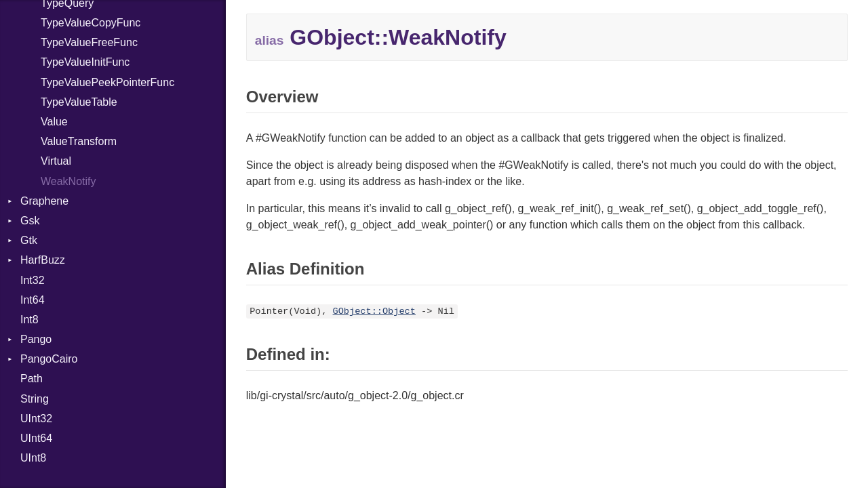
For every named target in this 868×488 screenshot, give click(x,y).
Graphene (44, 201)
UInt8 (33, 458)
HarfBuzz (43, 260)
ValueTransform (79, 141)
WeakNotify (68, 181)
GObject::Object (374, 311)
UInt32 (36, 419)
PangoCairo (49, 359)
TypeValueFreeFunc (89, 42)
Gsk (30, 221)
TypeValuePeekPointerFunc (107, 82)
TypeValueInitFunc (85, 62)
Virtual (56, 161)
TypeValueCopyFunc (91, 23)
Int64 (33, 300)
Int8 (29, 320)
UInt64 (36, 438)
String (35, 399)
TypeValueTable (79, 102)
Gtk (29, 240)
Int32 (33, 280)
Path (32, 379)
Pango (36, 339)
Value (54, 122)
